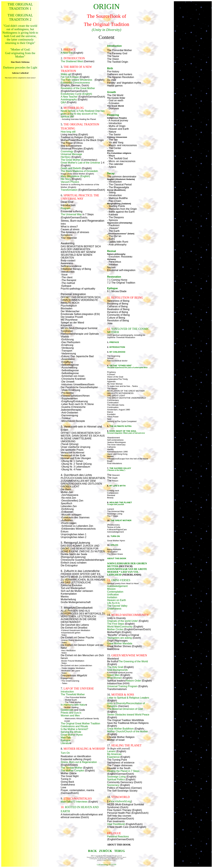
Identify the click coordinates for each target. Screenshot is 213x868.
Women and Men (70, 716)
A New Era (67, 53)
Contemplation (115, 592)
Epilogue (66, 740)
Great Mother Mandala (120, 643)
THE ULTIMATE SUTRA (121, 426)
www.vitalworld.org (120, 801)
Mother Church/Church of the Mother (128, 731)
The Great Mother (71, 160)
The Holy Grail (115, 667)
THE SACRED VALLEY (120, 468)
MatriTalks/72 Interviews (74, 802)
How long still (68, 132)
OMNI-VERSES (121, 580)
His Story (66, 179)
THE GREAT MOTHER (121, 520)
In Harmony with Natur (73, 705)
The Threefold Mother (73, 694)
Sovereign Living (116, 777)
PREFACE (114, 342)
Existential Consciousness (75, 83)
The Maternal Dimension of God (125, 709)
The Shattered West (72, 61)
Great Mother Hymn (72, 735)
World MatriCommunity (120, 627)
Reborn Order (133, 681)
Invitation (112, 597)
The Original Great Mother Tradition (80, 723)
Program (65, 208)
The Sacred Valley (117, 606)
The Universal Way (71, 214)
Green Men (113, 675)
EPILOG (114, 545)
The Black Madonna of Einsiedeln (79, 171)
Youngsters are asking (120, 638)
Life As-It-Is (113, 603)
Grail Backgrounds (118, 670)
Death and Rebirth (71, 168)
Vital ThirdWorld (116, 824)
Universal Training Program (122, 686)
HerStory (66, 157)
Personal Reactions (118, 837)
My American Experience (114, 756)
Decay (111, 173)
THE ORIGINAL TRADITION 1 (20, 6)
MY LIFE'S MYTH (117, 486)
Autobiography (69, 99)
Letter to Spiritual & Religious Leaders (128, 698)
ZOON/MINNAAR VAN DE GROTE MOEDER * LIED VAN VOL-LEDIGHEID (127, 572)
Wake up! (66, 74)
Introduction (67, 692)
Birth (110, 68)
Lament (111, 751)
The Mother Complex (72, 771)
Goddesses (67, 710)
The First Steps (116, 624)
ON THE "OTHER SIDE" (121, 366)
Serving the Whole (71, 732)
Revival (112, 251)
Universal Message (71, 154)
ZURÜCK (106, 851)
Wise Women (115, 678)
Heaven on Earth (117, 600)
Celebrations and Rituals (74, 726)
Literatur (65, 743)
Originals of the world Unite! (123, 621)
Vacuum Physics (70, 182)
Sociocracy (113, 785)
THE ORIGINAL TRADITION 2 (20, 17)
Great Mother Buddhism (121, 729)
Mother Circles (115, 629)
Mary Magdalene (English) (75, 176)
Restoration (114, 277)
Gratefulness (114, 609)
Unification (113, 595)
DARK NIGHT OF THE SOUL (123, 431)
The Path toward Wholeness (76, 80)
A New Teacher (69, 97)
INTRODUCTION (117, 347)
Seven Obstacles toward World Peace (128, 715)
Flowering (113, 115)
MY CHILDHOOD (117, 352)
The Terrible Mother (72, 768)
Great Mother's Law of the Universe (80, 163)
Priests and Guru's (71, 713)
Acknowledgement (117, 586)
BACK (92, 851)
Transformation (69, 190)
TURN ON (115, 536)
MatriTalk (66, 738)
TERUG (120, 851)
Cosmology (67, 151)
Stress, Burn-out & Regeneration (79, 762)
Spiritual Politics (116, 779)
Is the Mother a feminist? (74, 729)
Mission (111, 589)
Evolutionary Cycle (71, 94)
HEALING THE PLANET (121, 502)
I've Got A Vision (70, 77)
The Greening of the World (133, 661)
